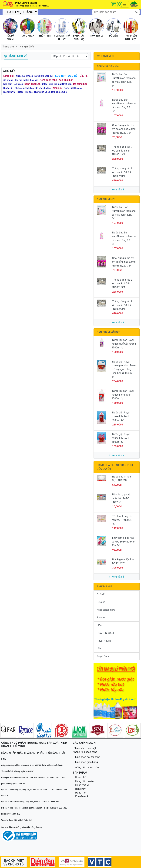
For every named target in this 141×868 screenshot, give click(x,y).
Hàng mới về (27, 47)
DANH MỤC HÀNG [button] (19, 12)
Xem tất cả (117, 190)
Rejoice (101, 602)
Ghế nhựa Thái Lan (24, 88)
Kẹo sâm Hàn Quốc (13, 84)
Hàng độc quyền (84, 781)
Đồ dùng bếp (80, 84)
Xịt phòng (8, 80)
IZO (99, 649)
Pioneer (101, 618)
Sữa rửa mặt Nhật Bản (60, 84)
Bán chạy (80, 789)
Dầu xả (84, 76)
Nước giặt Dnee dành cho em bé (50, 92)
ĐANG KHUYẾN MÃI (108, 67)
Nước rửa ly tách (24, 76)
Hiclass (29, 92)
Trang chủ (8, 47)
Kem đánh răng (49, 80)
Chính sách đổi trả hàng (87, 757)
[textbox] (116, 12)
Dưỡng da (8, 88)
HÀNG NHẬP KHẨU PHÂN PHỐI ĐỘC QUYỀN (115, 467)
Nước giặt (9, 76)
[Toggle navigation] (124, 4)
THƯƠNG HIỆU (105, 587)
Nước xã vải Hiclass (13, 92)
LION (100, 625)
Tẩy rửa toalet (22, 80)
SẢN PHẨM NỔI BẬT (108, 332)
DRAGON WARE (106, 633)
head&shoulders (106, 610)
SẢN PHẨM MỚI (106, 199)
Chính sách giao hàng (86, 762)
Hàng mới (81, 793)
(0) (120, 4)
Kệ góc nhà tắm (43, 88)
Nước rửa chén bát (44, 76)
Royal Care (103, 656)
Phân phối (81, 777)
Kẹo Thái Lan (66, 80)
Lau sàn (34, 80)
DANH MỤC (105, 56)
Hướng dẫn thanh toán (86, 767)
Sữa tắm (61, 76)
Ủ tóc (45, 84)
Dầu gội (73, 76)
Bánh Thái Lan (33, 84)
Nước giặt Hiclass (73, 88)
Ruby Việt (28, 820)
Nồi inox (57, 88)
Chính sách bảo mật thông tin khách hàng (85, 750)
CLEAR (101, 594)
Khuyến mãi (82, 796)
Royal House (104, 641)
